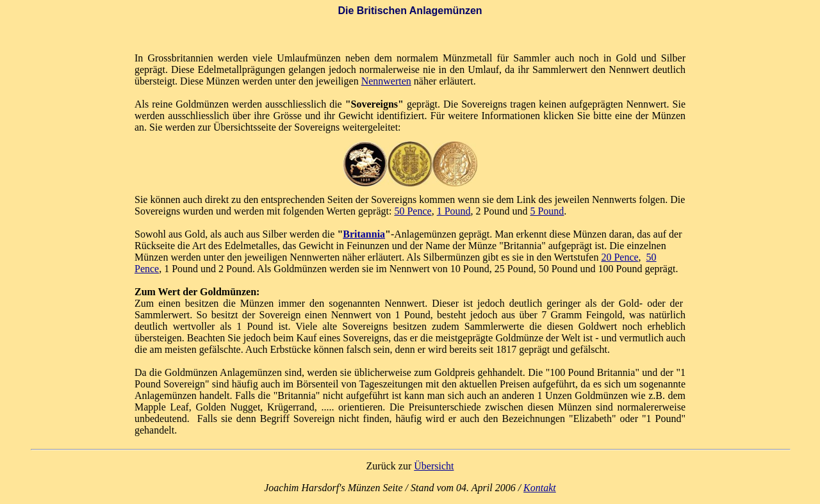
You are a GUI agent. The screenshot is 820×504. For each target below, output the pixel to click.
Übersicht (434, 466)
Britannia (364, 234)
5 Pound (547, 211)
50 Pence (413, 211)
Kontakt (540, 488)
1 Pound (454, 211)
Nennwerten (386, 81)
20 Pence (619, 257)
